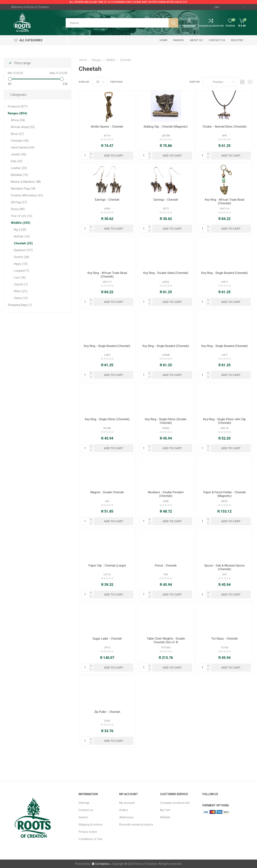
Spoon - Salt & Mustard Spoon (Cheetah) (225, 567)
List (250, 82)
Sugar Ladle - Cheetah (107, 639)
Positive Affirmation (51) (27, 195)
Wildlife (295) (21, 223)
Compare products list (211, 26)
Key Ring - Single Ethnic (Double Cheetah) (166, 421)
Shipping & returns (91, 825)
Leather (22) (19, 168)
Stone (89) (18, 209)
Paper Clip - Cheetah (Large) (107, 566)
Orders (124, 810)
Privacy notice (88, 832)
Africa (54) (18, 120)
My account (189, 26)
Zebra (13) (21, 298)
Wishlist (165, 817)
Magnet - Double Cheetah (107, 492)
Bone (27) (17, 134)
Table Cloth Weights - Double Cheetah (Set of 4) (166, 640)
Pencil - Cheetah (166, 566)
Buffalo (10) (22, 236)
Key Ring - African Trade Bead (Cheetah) (224, 201)
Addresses (126, 817)
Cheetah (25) (23, 243)
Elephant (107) (23, 250)
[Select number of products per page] (100, 82)
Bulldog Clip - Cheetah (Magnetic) (166, 127)
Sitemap (84, 803)
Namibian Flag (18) (23, 189)
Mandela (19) (19, 175)
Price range (22, 63)
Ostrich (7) (21, 284)
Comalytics (100, 864)
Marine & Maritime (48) (26, 182)
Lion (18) (20, 278)
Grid (242, 82)
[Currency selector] (229, 7)
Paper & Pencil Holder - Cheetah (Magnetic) (225, 494)
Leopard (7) (21, 271)
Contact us (86, 810)
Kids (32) (17, 161)
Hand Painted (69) (23, 148)
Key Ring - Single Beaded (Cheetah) (225, 273)
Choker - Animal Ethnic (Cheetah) (225, 127)
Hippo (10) (21, 264)
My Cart (165, 810)
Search (83, 817)
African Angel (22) (23, 127)
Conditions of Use (90, 839)
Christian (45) (20, 141)
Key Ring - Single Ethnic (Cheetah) (107, 419)
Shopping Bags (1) (20, 305)
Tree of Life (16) (22, 216)
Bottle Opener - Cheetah (107, 127)
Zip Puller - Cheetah (107, 712)
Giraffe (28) (21, 257)
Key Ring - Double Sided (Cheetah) (166, 273)
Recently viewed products (136, 825)
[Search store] (117, 23)
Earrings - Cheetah (107, 200)
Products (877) (18, 106)
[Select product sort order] (220, 82)
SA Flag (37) (19, 202)
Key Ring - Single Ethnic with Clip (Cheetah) (224, 421)
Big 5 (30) (20, 230)
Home (83, 60)
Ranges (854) (17, 113)
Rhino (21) (21, 291)
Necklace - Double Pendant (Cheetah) (166, 494)
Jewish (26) (18, 154)
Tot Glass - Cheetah (224, 639)
